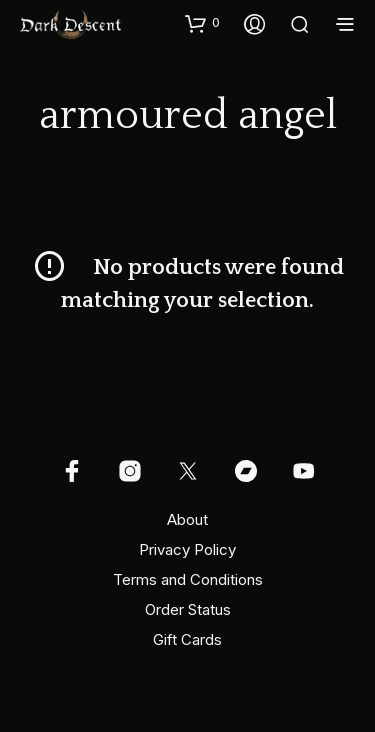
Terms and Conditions (188, 579)
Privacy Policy (187, 549)
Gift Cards (187, 639)
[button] (202, 23)
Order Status (188, 609)
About (187, 519)
